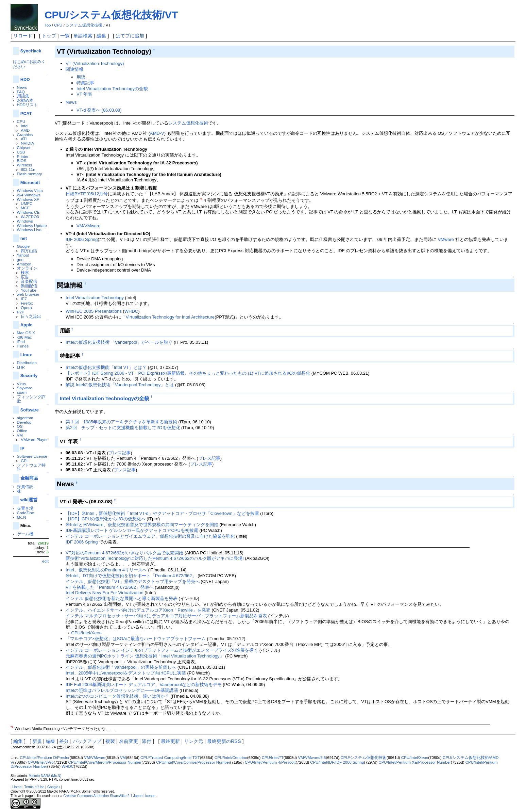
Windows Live (29, 230)
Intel (24, 126)
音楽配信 (29, 281)
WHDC (131, 311)
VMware (446, 239)
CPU (58, 25)
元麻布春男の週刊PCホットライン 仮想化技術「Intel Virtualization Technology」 (145, 656)
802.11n (28, 169)
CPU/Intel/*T (273, 758)
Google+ (54, 787)
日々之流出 (31, 316)
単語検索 (83, 36)
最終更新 (170, 741)
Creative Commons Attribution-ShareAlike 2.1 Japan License (109, 796)
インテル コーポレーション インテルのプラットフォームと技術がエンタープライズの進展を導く (162, 650)
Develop (24, 422)
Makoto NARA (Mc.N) (45, 776)
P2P (21, 312)
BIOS (22, 160)
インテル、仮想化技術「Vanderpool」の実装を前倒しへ (121, 667)
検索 (25, 272)
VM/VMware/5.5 (312, 758)
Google (23, 246)
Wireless (25, 165)
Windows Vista (30, 190)
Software (30, 410)
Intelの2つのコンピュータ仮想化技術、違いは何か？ (117, 696)
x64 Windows (29, 195)
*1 (201, 199)
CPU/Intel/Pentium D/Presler (45, 758)
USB (21, 152)
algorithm (25, 418)
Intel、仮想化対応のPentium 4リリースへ (106, 570)
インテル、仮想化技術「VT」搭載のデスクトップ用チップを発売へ (133, 581)
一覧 (65, 36)
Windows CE (28, 212)
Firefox (27, 303)
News (22, 87)
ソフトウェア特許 (31, 467)
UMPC (27, 203)
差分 (64, 741)
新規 (37, 741)
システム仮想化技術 (84, 25)
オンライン (27, 268)
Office (22, 431)
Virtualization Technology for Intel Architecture (170, 317)
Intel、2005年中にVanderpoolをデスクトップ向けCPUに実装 (126, 673)
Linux (26, 355)
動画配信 (29, 286)
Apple (27, 325)
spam (22, 392)
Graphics (25, 135)
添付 (147, 741)
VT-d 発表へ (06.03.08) (99, 110)
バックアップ (87, 741)
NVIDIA (27, 143)
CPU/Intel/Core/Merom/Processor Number (105, 762)
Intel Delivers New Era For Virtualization (105, 593)
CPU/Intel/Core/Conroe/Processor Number (193, 762)
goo (20, 259)
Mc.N (22, 517)
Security (29, 376)
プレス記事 (120, 453)
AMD (25, 130)
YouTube (29, 290)
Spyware (25, 388)
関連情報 (74, 69)
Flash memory (30, 174)
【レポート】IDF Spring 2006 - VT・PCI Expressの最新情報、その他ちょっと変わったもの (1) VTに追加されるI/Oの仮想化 (188, 373)
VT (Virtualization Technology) (95, 63)
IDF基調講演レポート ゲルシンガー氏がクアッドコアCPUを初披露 (132, 530)
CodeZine (26, 513)
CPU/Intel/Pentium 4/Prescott (270, 762)
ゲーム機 (25, 534)
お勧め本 (25, 100)
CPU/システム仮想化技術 (363, 758)
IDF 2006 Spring (82, 239)
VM (20, 435)
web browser (28, 294)
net (24, 238)
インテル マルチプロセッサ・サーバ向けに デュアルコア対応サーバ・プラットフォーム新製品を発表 (166, 616)
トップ (49, 36)
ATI (24, 139)
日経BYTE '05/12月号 (87, 194)
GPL (25, 461)
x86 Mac (24, 337)
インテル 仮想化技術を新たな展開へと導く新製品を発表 (122, 598)
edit (45, 561)
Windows (25, 221)
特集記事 (85, 83)
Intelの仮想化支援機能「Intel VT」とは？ (106, 367)
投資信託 (25, 486)
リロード (23, 36)
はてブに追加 (130, 36)
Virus (21, 384)
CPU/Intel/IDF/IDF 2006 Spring (337, 762)
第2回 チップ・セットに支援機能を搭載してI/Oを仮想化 (123, 428)
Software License (32, 456)
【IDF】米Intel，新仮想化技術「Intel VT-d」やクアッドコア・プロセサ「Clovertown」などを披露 (162, 513)
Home (17, 787)
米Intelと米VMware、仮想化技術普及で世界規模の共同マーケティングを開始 (142, 525)
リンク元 (193, 741)
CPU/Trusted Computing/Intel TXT (170, 758)
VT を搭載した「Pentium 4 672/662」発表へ (110, 587)
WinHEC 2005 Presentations (94, 311)
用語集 (23, 96)
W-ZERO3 (30, 217)
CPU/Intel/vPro (41, 762)
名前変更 (129, 741)
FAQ (21, 92)
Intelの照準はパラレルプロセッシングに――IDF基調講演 (122, 690)
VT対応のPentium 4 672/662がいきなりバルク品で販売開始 (124, 553)
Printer (23, 156)
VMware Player (34, 440)
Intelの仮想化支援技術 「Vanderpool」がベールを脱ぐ (119, 342)
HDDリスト (27, 105)
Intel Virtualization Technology (95, 298)
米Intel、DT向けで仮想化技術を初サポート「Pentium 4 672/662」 (131, 576)
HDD (25, 79)
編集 (101, 36)
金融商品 (29, 478)
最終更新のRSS (224, 741)
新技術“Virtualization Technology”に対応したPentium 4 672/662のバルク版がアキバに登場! (155, 558)
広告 (25, 277)
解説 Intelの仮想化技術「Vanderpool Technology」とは (120, 385)
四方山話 (29, 251)
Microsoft (30, 183)
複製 (110, 741)
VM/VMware (89, 226)
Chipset (24, 148)
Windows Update (32, 225)
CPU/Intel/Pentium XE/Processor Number (414, 762)
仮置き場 (25, 508)
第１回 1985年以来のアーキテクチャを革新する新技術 (121, 422)
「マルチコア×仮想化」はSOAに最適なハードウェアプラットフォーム (136, 639)
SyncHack (31, 51)
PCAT (26, 113)
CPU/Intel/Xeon (87, 633)
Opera (26, 307)
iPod (21, 342)
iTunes (23, 346)
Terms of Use (34, 787)
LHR (21, 367)
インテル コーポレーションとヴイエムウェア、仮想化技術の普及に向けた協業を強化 (150, 536)
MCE (25, 208)
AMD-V (157, 133)
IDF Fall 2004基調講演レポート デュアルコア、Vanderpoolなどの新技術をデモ (144, 685)
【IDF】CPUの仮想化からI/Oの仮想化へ (106, 519)
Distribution (27, 363)
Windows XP (28, 199)
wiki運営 (29, 500)
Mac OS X (26, 333)
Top (48, 25)
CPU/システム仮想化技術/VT (111, 15)
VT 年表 (84, 94)
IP (22, 448)
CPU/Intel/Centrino (231, 758)
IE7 (24, 299)
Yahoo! (23, 255)
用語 (81, 77)
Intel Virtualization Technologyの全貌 (112, 89)
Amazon (24, 264)
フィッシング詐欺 (31, 399)
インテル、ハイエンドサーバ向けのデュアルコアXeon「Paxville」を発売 (138, 610)
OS (20, 426)
